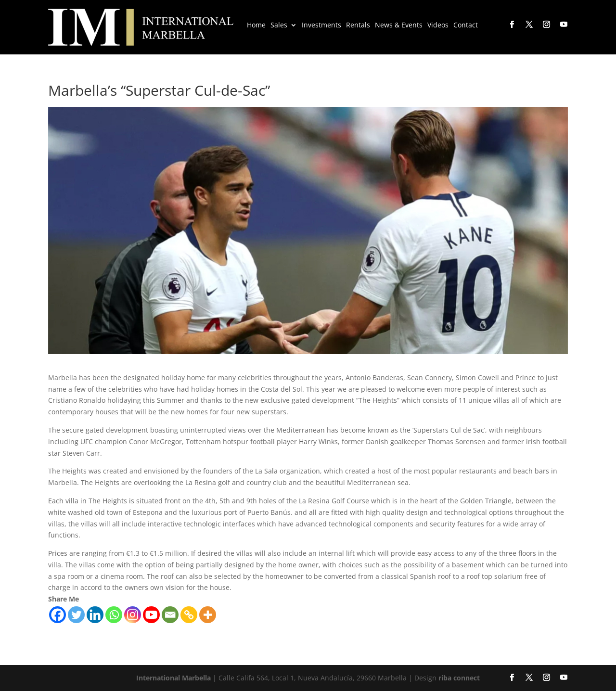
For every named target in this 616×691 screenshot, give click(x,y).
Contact (466, 26)
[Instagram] (133, 615)
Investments (321, 26)
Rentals (358, 26)
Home (256, 26)
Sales (279, 26)
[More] (208, 615)
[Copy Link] (189, 615)
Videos (438, 26)
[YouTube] (563, 25)
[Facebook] (58, 615)
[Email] (170, 615)
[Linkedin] (95, 615)
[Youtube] (151, 615)
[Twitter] (76, 615)
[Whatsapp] (114, 615)
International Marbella (173, 678)
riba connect (459, 678)
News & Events (399, 26)
